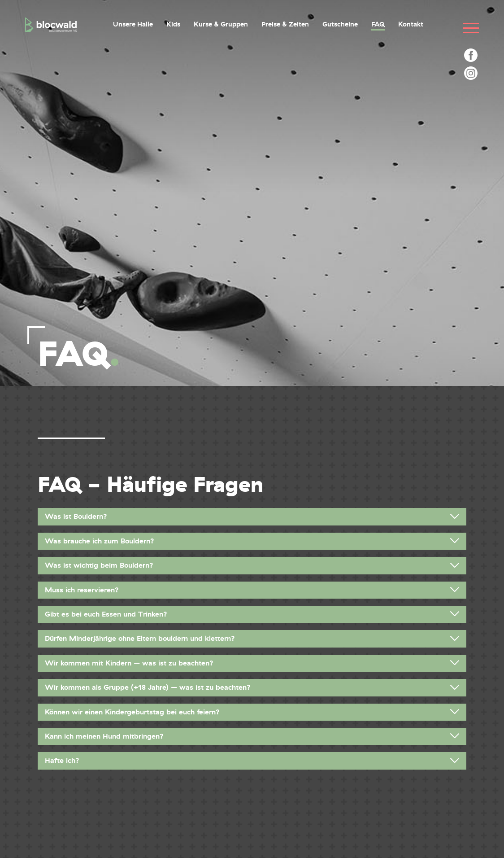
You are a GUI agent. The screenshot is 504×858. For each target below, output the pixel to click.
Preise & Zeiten (285, 24)
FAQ (378, 24)
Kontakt (411, 24)
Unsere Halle (133, 24)
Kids (173, 24)
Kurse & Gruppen (221, 24)
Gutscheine (340, 24)
